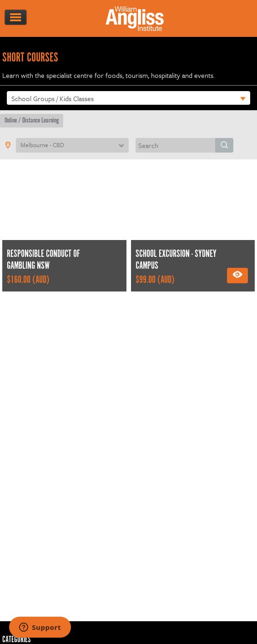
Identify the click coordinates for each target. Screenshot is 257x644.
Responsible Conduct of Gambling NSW (43, 260)
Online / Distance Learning (32, 120)
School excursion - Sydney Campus (176, 260)
